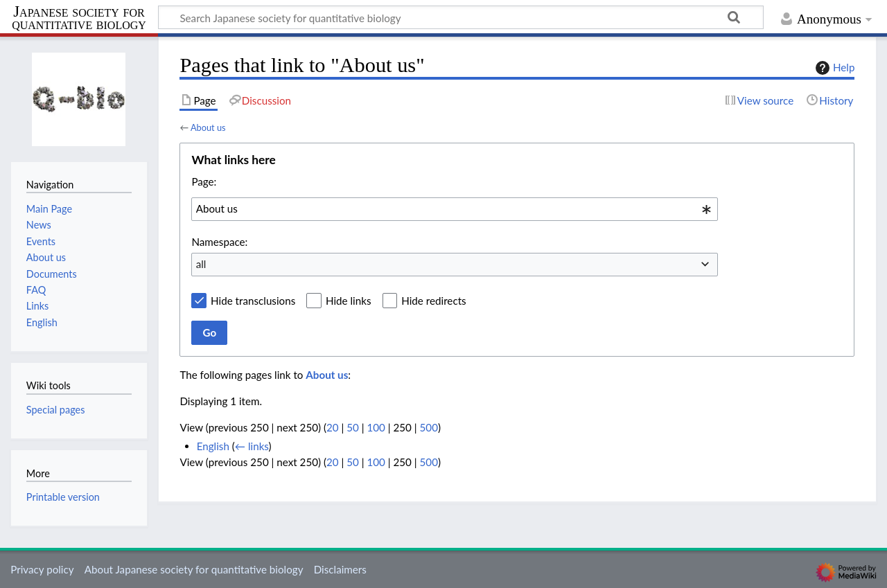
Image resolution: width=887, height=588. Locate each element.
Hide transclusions (253, 301)
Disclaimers (340, 569)
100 (376, 427)
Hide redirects (433, 301)
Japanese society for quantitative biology (79, 18)
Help (833, 68)
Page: (204, 181)
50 (353, 427)
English (213, 446)
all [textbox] (201, 264)
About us (208, 127)
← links (252, 446)
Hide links (349, 301)
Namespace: (219, 242)
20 (333, 427)
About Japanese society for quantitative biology (194, 569)
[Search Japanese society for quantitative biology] (461, 17)
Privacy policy (42, 569)
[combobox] (455, 209)
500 (429, 427)
